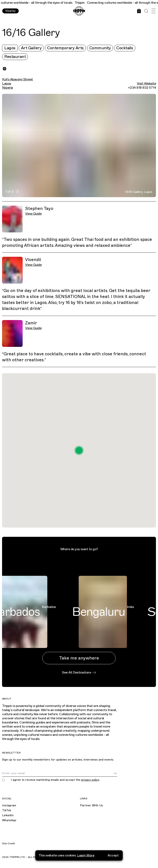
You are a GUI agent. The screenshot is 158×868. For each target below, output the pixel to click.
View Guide (33, 214)
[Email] (57, 773)
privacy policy (90, 780)
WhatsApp (9, 820)
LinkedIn (8, 815)
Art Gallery (31, 48)
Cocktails (125, 48)
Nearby (10, 11)
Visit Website (146, 84)
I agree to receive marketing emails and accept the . (55, 780)
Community (100, 48)
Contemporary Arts (65, 48)
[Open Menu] (153, 11)
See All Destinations (79, 672)
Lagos (10, 48)
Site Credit (9, 843)
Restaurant (15, 57)
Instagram (9, 805)
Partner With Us (91, 805)
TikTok (7, 810)
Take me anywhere (79, 658)
